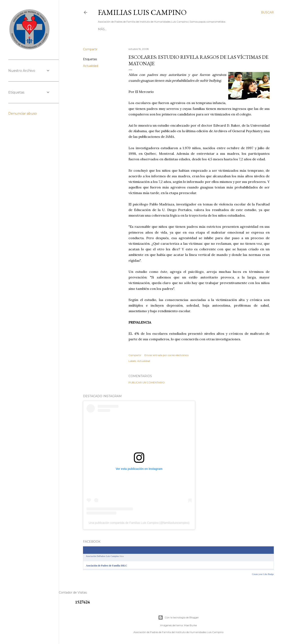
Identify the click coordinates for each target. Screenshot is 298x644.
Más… (230, 29)
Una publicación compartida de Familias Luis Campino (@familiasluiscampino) (139, 523)
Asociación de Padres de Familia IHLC (106, 566)
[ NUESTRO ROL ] (210, 29)
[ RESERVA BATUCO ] (179, 29)
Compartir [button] (90, 49)
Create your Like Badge (263, 574)
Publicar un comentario (147, 382)
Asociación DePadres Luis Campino (102, 556)
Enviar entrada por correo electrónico (166, 355)
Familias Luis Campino (142, 12)
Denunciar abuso (23, 113)
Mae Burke (190, 625)
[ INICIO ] (105, 29)
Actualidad (91, 66)
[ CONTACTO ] (124, 29)
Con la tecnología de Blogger (178, 618)
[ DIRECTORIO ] (149, 29)
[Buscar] (267, 12)
